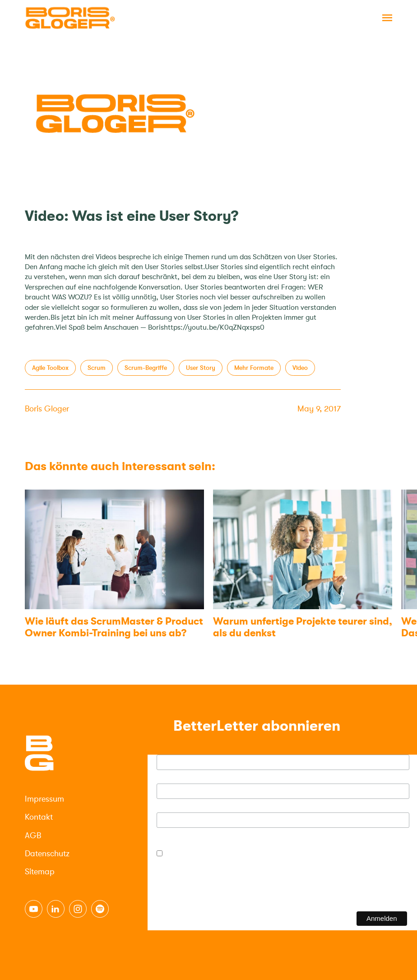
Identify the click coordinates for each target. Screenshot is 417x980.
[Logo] (70, 18)
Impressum (44, 799)
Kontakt (39, 817)
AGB (33, 835)
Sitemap (40, 872)
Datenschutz (47, 854)
